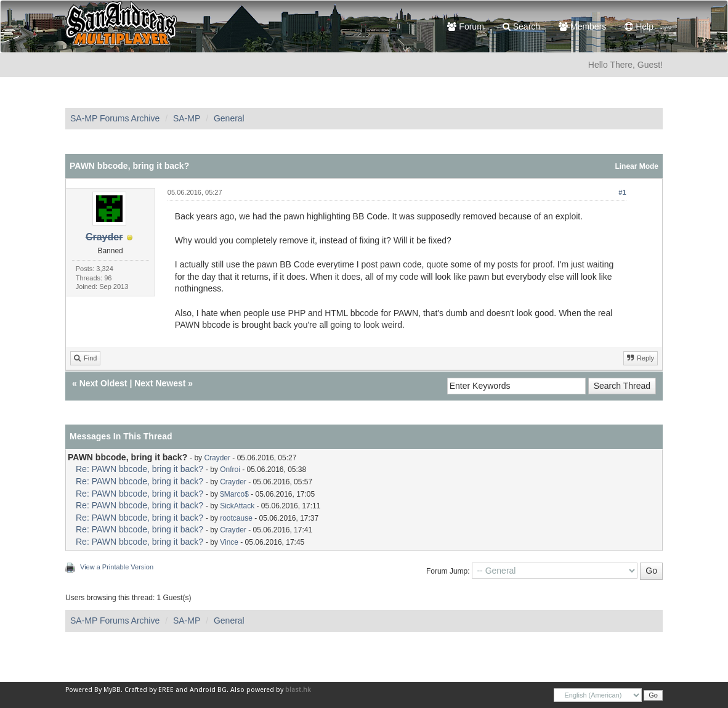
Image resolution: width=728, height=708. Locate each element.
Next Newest (160, 383)
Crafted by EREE (149, 690)
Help (639, 26)
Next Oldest (103, 383)
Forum (465, 26)
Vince (229, 542)
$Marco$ (234, 494)
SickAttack (237, 506)
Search (521, 26)
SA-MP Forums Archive (115, 118)
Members (582, 26)
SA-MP (187, 118)
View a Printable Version (117, 567)
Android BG (208, 690)
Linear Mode (637, 166)
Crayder (217, 458)
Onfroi (230, 470)
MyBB (112, 690)
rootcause (236, 518)
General (229, 118)
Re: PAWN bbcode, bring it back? (140, 469)
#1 (622, 192)
